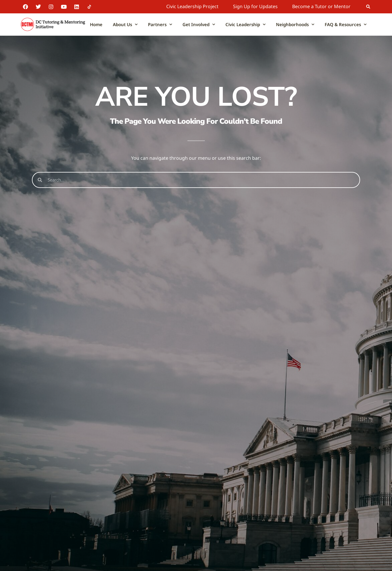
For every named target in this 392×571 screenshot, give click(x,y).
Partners (160, 25)
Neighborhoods (295, 25)
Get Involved (199, 25)
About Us (125, 25)
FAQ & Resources (346, 25)
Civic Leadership (245, 25)
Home (96, 24)
